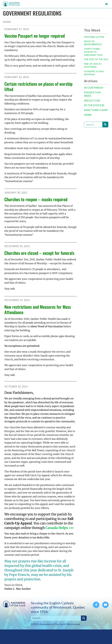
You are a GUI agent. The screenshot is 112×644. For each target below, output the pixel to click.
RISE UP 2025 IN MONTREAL (93, 65)
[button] (106, 4)
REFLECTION (92, 101)
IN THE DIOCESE (94, 105)
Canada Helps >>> (60, 528)
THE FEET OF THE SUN (96, 59)
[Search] (105, 124)
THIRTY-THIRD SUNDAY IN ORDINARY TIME (93, 52)
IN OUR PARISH (94, 88)
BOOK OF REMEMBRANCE (93, 43)
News (7, 22)
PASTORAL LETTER (94, 37)
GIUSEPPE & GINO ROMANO (94, 73)
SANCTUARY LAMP (96, 110)
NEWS (88, 115)
